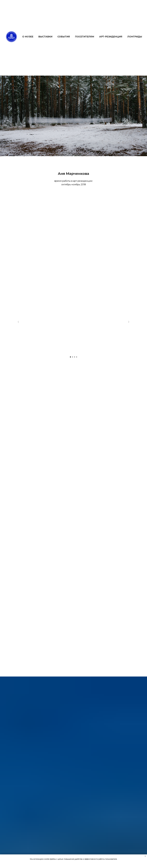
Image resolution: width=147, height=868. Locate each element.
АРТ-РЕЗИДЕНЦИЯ (111, 37)
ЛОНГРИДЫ (135, 37)
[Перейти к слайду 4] (77, 357)
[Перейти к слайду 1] (70, 357)
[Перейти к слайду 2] (72, 357)
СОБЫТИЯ (64, 37)
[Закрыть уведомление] (145, 856)
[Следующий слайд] (129, 322)
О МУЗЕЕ (28, 37)
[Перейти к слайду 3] (75, 357)
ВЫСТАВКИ (45, 37)
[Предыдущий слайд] (18, 322)
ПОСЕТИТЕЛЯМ (85, 37)
